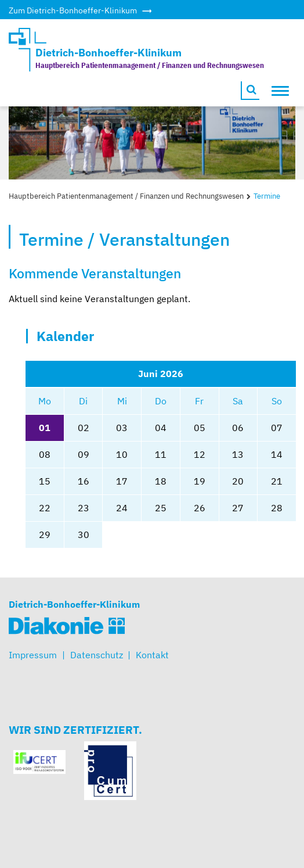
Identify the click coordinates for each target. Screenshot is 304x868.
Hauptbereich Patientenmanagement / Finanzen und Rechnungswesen (126, 196)
